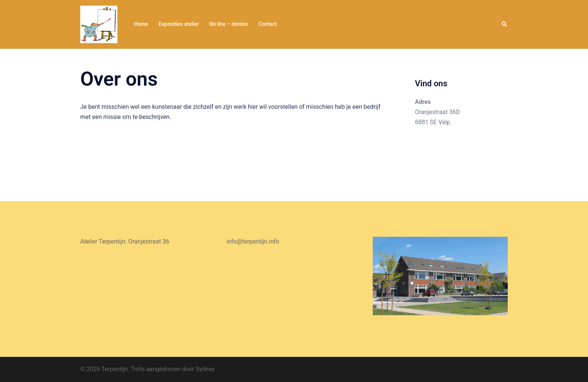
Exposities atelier (179, 24)
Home (141, 24)
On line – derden (229, 24)
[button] (505, 24)
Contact (268, 24)
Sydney (205, 369)
